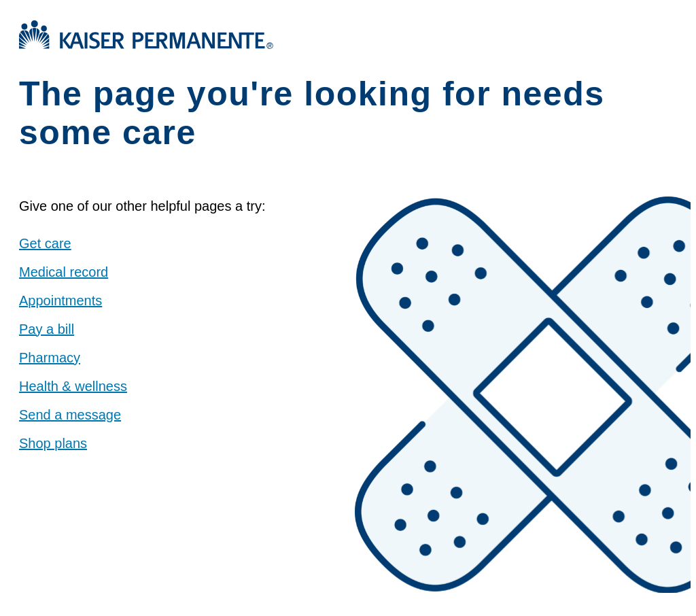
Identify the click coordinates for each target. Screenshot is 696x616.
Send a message (70, 415)
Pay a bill (47, 329)
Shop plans (53, 443)
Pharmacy (50, 358)
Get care (45, 243)
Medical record (64, 272)
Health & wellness (73, 386)
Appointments (60, 301)
